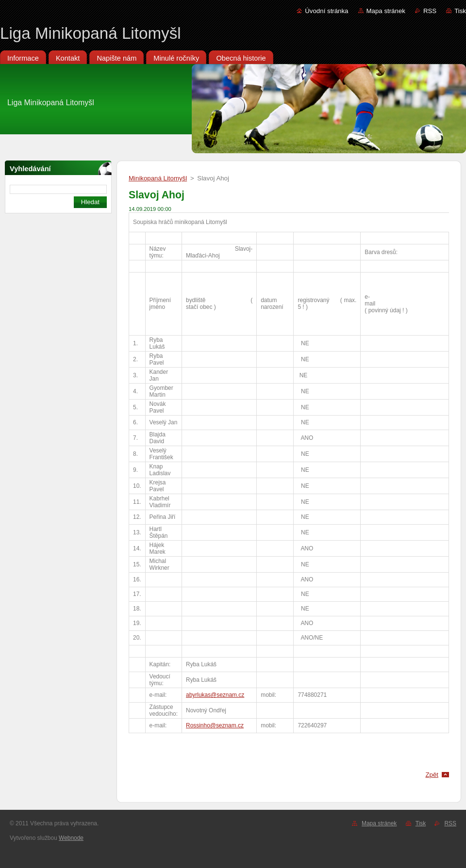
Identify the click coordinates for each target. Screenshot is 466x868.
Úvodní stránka (326, 11)
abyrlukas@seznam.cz (215, 695)
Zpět (432, 775)
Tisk (460, 11)
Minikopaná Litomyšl (158, 178)
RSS (430, 11)
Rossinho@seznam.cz (215, 725)
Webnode (71, 838)
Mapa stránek (386, 11)
